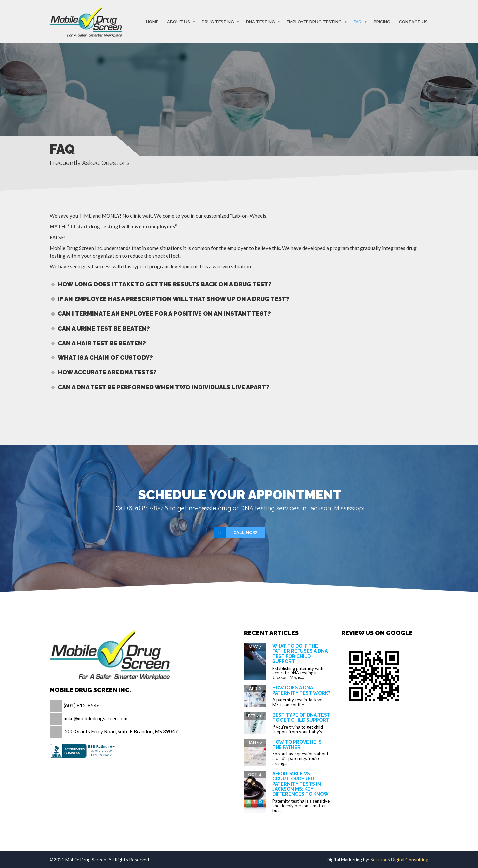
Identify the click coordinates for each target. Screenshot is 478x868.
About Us (178, 22)
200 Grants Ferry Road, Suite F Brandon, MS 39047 (121, 731)
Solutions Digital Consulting (399, 860)
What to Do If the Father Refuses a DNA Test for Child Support (300, 654)
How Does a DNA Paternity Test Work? (301, 690)
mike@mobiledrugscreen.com (96, 718)
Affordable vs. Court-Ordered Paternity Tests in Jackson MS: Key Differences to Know (300, 784)
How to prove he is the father (297, 744)
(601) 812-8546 (82, 705)
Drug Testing (218, 22)
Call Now (236, 533)
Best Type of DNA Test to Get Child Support (301, 717)
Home (152, 22)
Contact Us (413, 22)
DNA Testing (260, 22)
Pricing (382, 22)
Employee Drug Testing (314, 22)
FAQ (358, 22)
